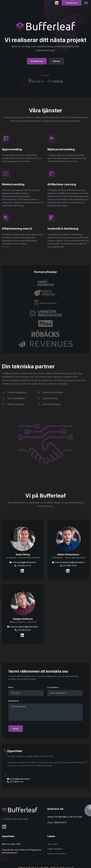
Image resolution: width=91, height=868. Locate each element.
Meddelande (14, 701)
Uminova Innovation (57, 854)
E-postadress (53, 687)
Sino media (52, 844)
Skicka (16, 729)
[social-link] (4, 827)
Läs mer (5, 247)
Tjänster (56, 61)
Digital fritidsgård (55, 849)
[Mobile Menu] (86, 3)
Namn (11, 687)
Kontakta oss (72, 3)
